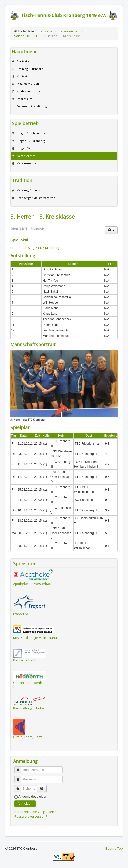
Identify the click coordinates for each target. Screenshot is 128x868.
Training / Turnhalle (30, 69)
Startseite (23, 61)
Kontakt (22, 76)
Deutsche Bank (25, 660)
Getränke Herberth (28, 683)
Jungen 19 (23, 148)
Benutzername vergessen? (35, 812)
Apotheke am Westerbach (33, 584)
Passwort (20, 777)
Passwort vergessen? (31, 816)
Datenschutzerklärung (32, 106)
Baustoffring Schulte (28, 708)
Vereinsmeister (27, 163)
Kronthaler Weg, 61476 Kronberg (35, 248)
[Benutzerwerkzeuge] (111, 230)
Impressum (24, 99)
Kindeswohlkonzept (30, 91)
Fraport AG (21, 614)
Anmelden (25, 804)
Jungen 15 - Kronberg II (32, 141)
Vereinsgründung (28, 190)
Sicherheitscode (19, 786)
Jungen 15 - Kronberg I (32, 133)
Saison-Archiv (26, 156)
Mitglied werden (28, 84)
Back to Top (114, 848)
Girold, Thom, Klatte (28, 737)
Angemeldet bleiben (33, 796)
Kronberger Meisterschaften (36, 198)
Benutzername (20, 768)
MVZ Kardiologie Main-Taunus (36, 638)
